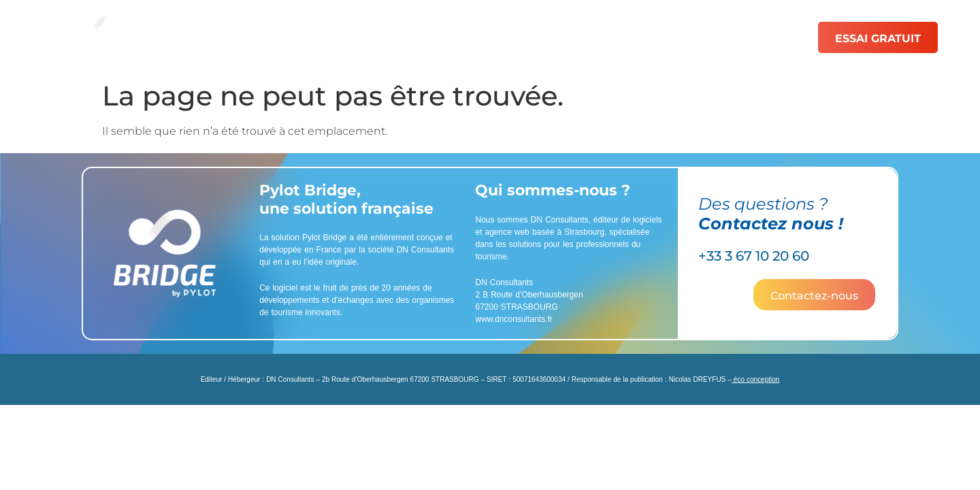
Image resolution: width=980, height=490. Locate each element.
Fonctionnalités (377, 37)
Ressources (688, 37)
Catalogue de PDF (506, 37)
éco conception (756, 379)
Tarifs (606, 37)
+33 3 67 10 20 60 (754, 256)
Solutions (273, 37)
